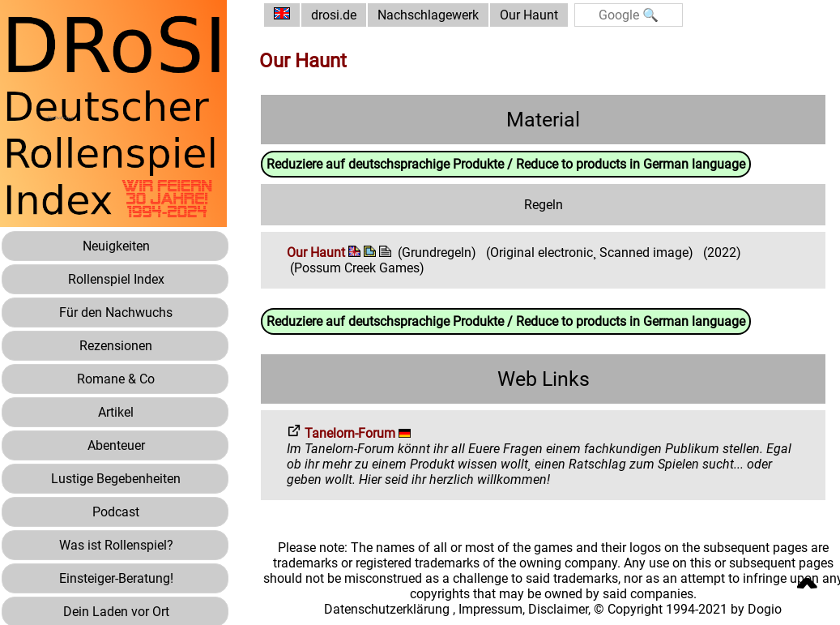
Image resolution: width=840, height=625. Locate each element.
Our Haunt (529, 15)
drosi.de (334, 15)
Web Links (544, 379)
